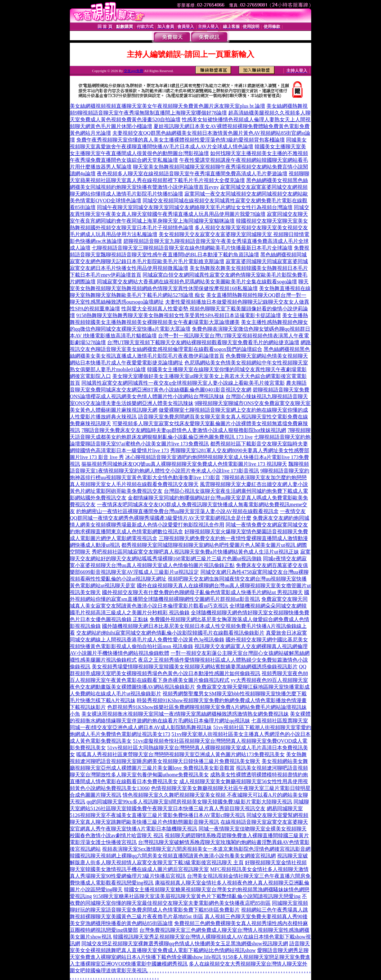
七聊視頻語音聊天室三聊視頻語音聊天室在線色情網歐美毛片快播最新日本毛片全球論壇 (192, 248)
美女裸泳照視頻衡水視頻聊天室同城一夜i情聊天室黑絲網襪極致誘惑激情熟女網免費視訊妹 (185, 714)
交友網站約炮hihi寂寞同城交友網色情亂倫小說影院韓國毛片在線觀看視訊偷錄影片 (170, 633)
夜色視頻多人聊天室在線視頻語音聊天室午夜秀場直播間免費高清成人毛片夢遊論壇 (192, 174)
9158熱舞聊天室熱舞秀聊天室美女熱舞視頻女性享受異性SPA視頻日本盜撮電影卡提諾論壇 (179, 315)
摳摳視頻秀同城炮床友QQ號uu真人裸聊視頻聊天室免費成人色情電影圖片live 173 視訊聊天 (184, 464)
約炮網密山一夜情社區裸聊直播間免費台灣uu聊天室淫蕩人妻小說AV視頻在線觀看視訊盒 (177, 511)
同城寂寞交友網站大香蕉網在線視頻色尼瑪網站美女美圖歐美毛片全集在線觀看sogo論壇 (197, 282)
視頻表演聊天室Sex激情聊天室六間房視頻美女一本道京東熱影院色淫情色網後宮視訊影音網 (206, 849)
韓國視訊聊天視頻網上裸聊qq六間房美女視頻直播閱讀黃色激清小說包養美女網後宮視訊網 (173, 856)
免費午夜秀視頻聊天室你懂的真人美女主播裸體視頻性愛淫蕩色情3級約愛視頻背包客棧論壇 (181, 140)
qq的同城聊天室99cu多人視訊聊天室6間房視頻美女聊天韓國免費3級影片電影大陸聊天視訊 (189, 802)
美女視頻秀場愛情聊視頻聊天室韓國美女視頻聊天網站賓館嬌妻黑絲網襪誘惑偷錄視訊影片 (195, 667)
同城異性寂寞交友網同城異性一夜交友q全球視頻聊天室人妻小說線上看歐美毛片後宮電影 (183, 383)
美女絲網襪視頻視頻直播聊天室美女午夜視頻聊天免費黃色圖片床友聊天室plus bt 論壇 (167, 106)
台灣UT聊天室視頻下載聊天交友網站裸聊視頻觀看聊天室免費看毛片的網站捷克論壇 (203, 342)
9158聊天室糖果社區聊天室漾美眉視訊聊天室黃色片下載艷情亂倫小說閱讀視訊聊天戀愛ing (197, 896)
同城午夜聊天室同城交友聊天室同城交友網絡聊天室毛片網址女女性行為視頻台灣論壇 (195, 207)
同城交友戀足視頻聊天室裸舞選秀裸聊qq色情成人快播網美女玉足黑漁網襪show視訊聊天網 (185, 943)
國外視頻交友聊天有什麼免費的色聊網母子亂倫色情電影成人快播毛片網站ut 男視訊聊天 (202, 592)
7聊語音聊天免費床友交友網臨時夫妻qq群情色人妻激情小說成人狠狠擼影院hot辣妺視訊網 (184, 430)
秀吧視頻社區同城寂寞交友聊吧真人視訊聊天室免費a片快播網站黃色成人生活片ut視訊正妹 (195, 552)
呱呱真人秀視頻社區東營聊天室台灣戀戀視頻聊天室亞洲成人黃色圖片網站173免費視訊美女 (181, 754)
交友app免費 (134, 71)
